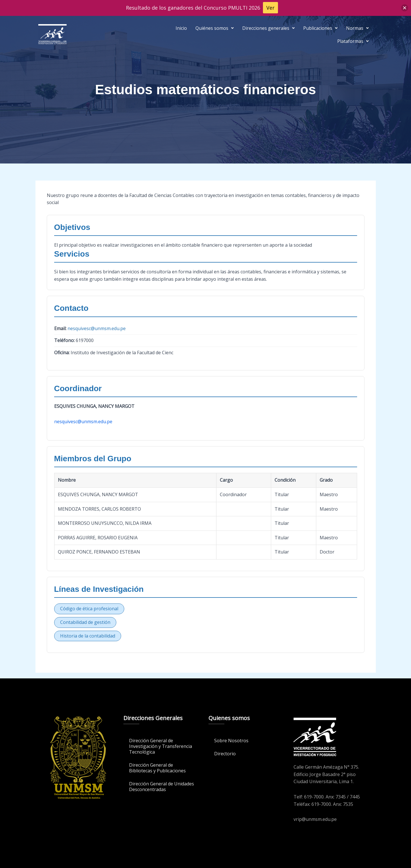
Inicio (181, 28)
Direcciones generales (268, 28)
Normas (357, 28)
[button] (215, 28)
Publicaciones (320, 28)
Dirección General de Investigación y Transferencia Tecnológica (161, 746)
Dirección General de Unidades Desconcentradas (162, 787)
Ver (270, 8)
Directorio (225, 754)
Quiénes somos (215, 28)
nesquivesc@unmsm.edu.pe (97, 328)
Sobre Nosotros (231, 741)
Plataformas (353, 41)
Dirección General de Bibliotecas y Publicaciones (157, 768)
